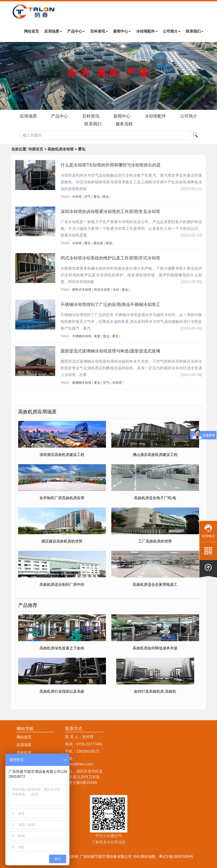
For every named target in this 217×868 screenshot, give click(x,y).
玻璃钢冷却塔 (82, 383)
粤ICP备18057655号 (176, 857)
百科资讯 (99, 31)
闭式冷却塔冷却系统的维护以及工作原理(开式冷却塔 (110, 258)
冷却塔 (77, 197)
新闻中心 (122, 31)
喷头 (106, 197)
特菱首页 (36, 149)
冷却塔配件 (147, 31)
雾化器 (98, 243)
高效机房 (24, 753)
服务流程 (124, 124)
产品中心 (76, 31)
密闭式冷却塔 (82, 290)
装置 (97, 336)
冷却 (116, 290)
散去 (106, 336)
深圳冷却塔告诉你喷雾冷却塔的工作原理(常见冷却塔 (110, 212)
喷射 (109, 243)
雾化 (97, 197)
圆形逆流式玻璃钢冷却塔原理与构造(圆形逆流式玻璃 (110, 351)
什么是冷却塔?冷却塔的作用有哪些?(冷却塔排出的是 (111, 165)
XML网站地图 (144, 857)
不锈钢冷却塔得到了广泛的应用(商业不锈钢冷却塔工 (110, 305)
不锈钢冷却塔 (82, 336)
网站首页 (31, 31)
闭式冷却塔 (102, 290)
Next (5, 76)
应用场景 (53, 31)
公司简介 (172, 31)
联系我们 (195, 31)
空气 (88, 197)
